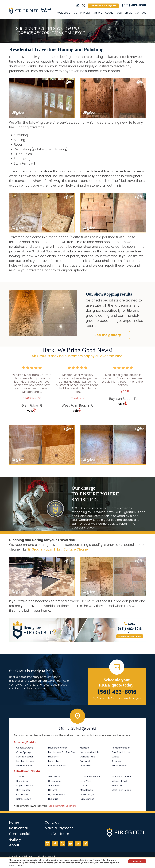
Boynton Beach (25, 785)
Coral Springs (24, 752)
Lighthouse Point (57, 766)
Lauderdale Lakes (58, 748)
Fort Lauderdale (25, 761)
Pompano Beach (121, 748)
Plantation (85, 766)
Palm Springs (87, 799)
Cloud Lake (22, 794)
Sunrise (116, 757)
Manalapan (86, 790)
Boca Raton (23, 781)
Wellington (117, 785)
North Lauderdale (89, 752)
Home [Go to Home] (14, 822)
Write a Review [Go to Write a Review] (77, 5)
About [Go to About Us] (109, 13)
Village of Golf (119, 781)
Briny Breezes (23, 790)
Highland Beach (57, 794)
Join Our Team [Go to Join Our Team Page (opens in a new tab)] (57, 834)
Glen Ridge (54, 777)
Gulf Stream (55, 785)
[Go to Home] (31, 11)
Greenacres (55, 781)
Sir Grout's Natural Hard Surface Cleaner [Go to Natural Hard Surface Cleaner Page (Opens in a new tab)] (58, 549)
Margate (85, 748)
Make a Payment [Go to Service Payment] (59, 828)
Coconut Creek (25, 748)
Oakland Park (87, 757)
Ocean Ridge (87, 794)
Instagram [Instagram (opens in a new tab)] (47, 844)
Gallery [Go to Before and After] (98, 13)
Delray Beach (24, 799)
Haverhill (53, 790)
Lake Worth (86, 781)
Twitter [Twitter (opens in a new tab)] (63, 844)
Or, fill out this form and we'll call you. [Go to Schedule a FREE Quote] (117, 698)
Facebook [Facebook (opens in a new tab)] (55, 844)
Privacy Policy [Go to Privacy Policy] (100, 860)
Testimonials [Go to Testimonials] (124, 13)
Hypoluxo (53, 799)
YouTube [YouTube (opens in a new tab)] (70, 844)
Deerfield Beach (25, 757)
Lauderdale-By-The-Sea (62, 752)
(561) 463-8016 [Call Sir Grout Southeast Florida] (134, 5)
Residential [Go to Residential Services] (64, 13)
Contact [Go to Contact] (140, 13)
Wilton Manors (119, 766)
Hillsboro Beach (25, 766)
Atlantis (20, 777)
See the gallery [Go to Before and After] (108, 335)
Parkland (85, 761)
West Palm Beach (121, 790)
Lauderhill (53, 757)
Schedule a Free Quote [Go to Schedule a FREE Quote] (130, 636)
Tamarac (117, 761)
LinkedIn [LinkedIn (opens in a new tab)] (78, 844)
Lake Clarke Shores (90, 777)
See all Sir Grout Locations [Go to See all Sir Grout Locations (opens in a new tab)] (62, 806)
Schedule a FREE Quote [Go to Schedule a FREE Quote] (103, 6)
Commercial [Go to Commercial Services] (82, 13)
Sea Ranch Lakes (121, 752)
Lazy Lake (53, 761)
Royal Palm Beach (122, 777)
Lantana (85, 785)
